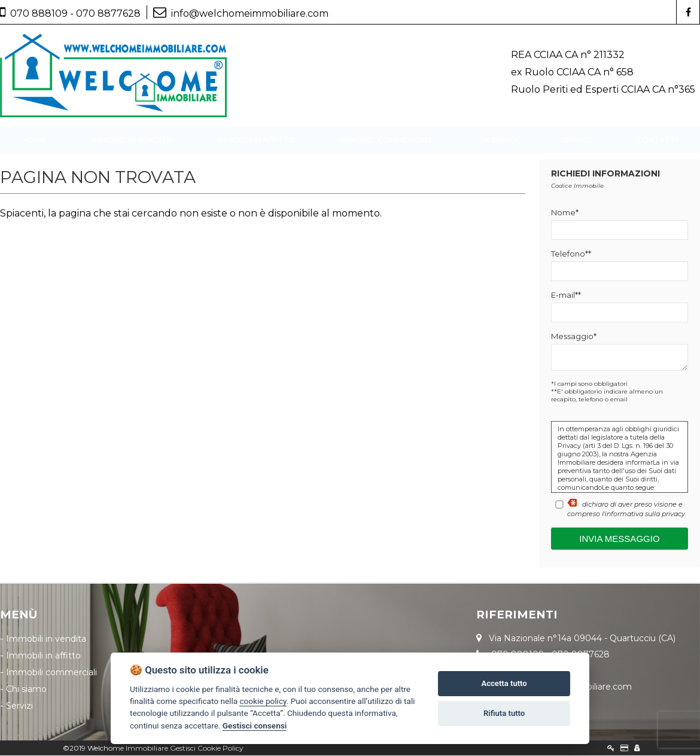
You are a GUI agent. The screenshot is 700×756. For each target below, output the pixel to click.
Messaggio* (574, 337)
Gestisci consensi (255, 725)
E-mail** (566, 295)
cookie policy (263, 701)
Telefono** (571, 254)
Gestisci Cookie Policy (207, 749)
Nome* (565, 213)
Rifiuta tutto (504, 713)
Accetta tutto (504, 683)
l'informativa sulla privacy (643, 514)
